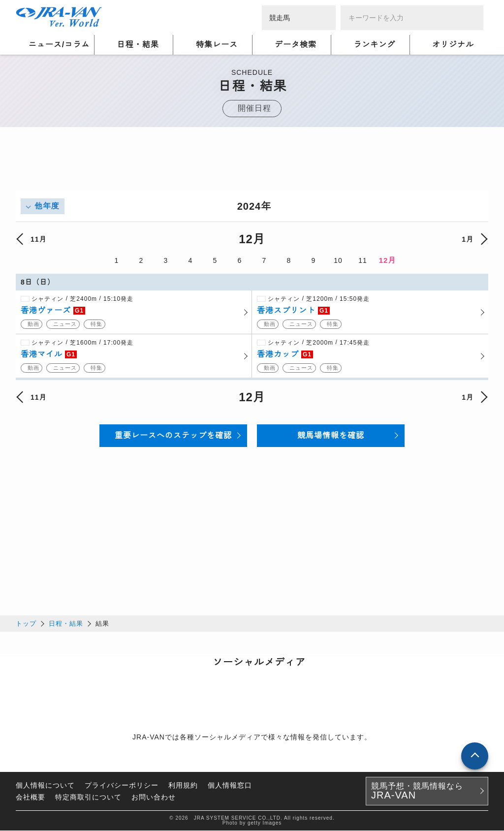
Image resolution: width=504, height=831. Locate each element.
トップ (26, 624)
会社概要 (31, 798)
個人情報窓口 (230, 786)
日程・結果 (66, 624)
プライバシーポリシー (122, 786)
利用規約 (183, 786)
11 (363, 260)
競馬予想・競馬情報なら (417, 792)
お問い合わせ (154, 798)
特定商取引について (88, 798)
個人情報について (45, 786)
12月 (388, 260)
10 (338, 260)
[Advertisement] (252, 169)
